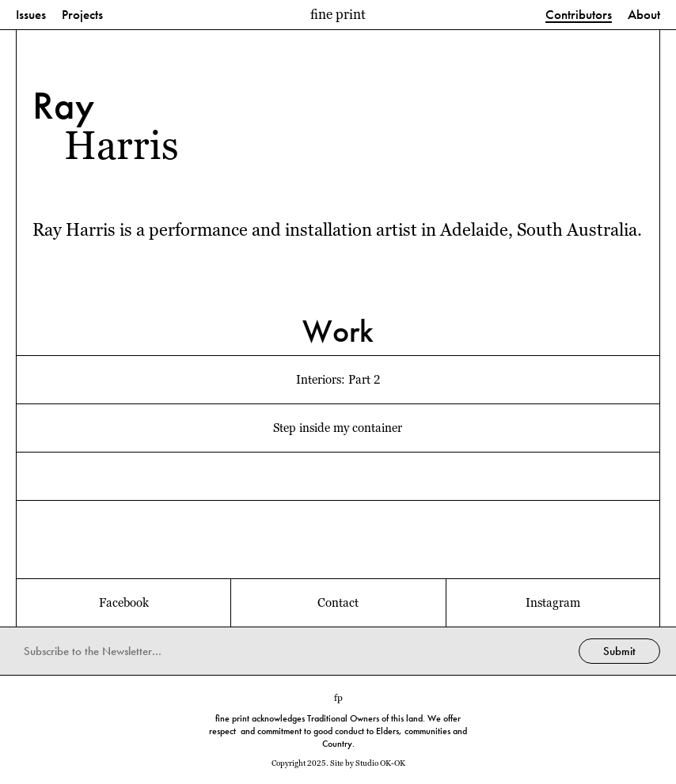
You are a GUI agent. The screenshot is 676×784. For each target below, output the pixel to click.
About (644, 15)
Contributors (579, 15)
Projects (82, 15)
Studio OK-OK (380, 763)
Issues (31, 15)
